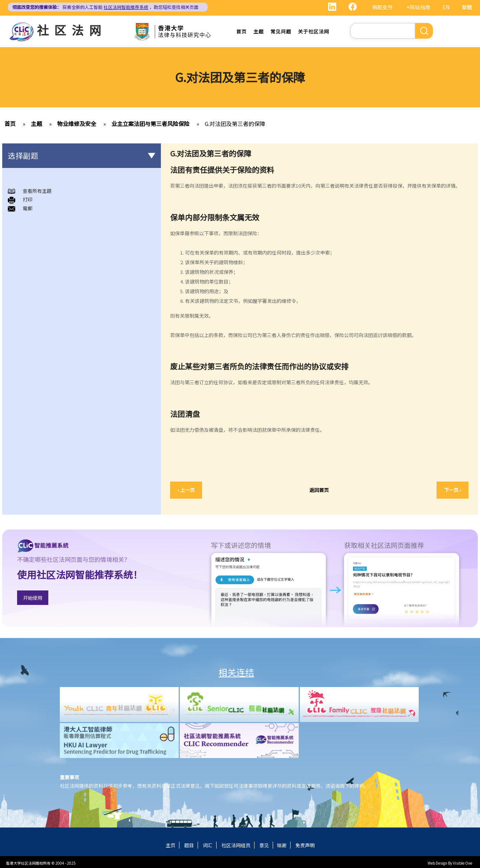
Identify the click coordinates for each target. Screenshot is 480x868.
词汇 (208, 845)
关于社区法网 (314, 31)
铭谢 (282, 845)
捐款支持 (382, 7)
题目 (189, 845)
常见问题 (281, 31)
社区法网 (72, 30)
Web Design (437, 863)
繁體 (467, 7)
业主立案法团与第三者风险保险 (150, 124)
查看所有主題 (37, 191)
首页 (241, 31)
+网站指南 (418, 7)
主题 (259, 31)
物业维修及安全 (77, 124)
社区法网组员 (236, 845)
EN (446, 7)
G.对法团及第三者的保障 (235, 124)
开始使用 (33, 598)
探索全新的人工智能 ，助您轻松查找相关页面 (105, 7)
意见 (264, 845)
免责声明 (305, 845)
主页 (171, 845)
